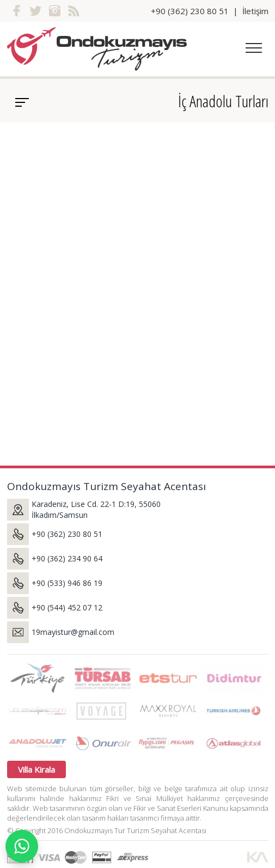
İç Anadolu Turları (223, 101)
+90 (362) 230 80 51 (190, 11)
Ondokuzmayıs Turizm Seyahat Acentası (106, 486)
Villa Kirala (36, 769)
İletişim (255, 11)
